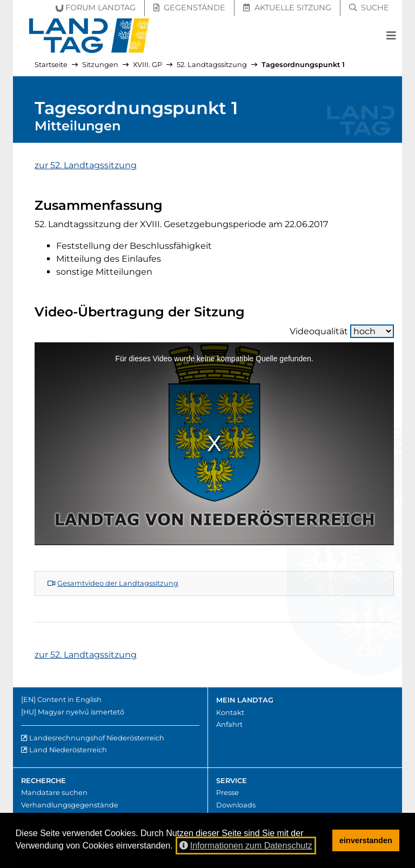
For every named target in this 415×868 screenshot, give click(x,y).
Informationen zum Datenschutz (246, 846)
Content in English (69, 700)
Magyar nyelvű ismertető (81, 712)
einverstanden (366, 840)
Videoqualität (342, 331)
